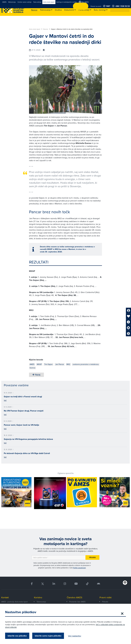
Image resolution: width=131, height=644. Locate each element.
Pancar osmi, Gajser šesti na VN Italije (21, 425)
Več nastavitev (75, 636)
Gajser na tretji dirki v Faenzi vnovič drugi (23, 397)
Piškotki (105, 602)
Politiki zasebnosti (79, 568)
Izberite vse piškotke (17, 636)
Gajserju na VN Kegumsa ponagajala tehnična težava (28, 439)
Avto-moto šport (36, 29)
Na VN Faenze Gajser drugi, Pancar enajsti (24, 411)
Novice (47, 29)
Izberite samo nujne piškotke (48, 636)
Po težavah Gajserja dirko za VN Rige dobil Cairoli (27, 453)
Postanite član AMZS (77, 602)
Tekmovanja (41, 602)
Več (5, 400)
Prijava (92, 557)
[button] (128, 10)
